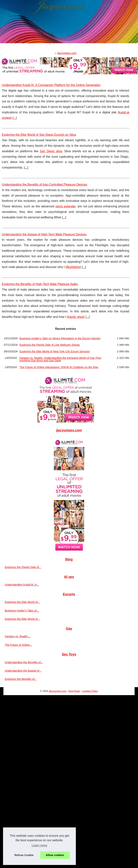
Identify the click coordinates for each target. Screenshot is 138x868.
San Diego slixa (51, 151)
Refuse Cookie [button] (24, 855)
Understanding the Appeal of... (23, 671)
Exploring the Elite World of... (22, 602)
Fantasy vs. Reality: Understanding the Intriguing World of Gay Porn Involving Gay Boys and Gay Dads (60, 359)
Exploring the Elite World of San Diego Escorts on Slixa (39, 135)
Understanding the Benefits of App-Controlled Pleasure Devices (45, 185)
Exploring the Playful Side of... (23, 567)
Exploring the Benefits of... (21, 679)
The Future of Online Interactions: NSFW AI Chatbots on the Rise (59, 367)
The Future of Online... (18, 645)
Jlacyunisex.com (57, 691)
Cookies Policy (90, 691)
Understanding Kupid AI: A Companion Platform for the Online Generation (51, 85)
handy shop (76, 317)
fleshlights (73, 267)
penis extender (65, 206)
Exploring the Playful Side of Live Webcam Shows (50, 345)
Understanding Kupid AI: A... (22, 585)
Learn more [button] (39, 845)
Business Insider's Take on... (22, 611)
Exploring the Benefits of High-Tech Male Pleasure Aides (40, 284)
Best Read (74, 691)
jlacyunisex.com (67, 53)
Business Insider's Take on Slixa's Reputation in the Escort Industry (60, 338)
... (15, 118)
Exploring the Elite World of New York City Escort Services (55, 351)
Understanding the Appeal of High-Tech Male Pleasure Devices (44, 234)
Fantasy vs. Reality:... (18, 636)
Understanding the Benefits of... (24, 662)
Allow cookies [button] (55, 855)
